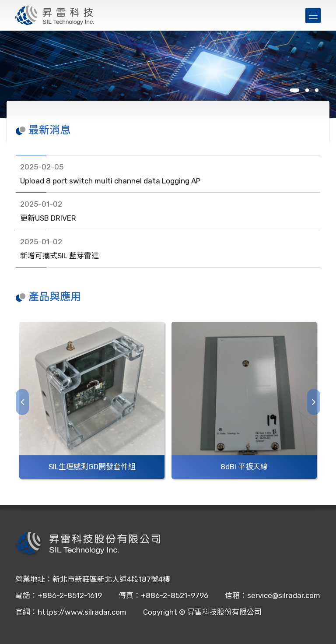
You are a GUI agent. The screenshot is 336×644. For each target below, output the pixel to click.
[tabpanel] (168, 74)
